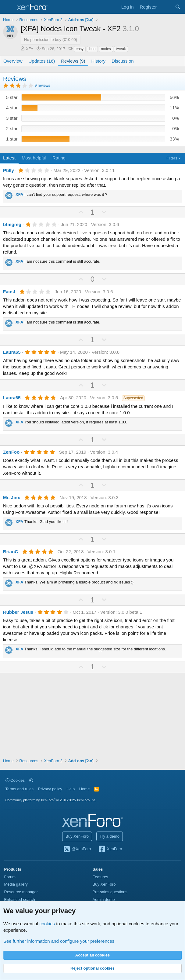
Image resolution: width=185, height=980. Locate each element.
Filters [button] (172, 158)
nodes (106, 49)
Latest (9, 158)
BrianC (11, 552)
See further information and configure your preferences (59, 941)
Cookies (15, 780)
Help (71, 789)
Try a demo (110, 836)
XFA (30, 49)
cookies (47, 924)
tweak (121, 49)
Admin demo (104, 900)
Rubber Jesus (18, 612)
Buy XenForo (77, 836)
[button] (31, 780)
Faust (9, 292)
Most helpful (34, 158)
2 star (12, 128)
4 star (12, 108)
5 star (12, 97)
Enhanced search (20, 900)
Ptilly (9, 170)
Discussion (123, 61)
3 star (12, 118)
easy (80, 49)
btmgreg (12, 224)
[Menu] (8, 7)
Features (100, 877)
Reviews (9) (73, 61)
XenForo (110, 849)
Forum (10, 877)
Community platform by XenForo (51, 800)
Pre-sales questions (110, 892)
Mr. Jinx (12, 497)
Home (85, 789)
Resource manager (21, 892)
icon (92, 49)
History (98, 61)
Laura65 (12, 352)
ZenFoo (11, 452)
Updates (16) (42, 61)
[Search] (178, 7)
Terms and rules (20, 789)
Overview (13, 61)
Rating (59, 158)
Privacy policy (50, 789)
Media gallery (16, 884)
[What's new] (166, 7)
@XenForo (77, 849)
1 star (12, 139)
